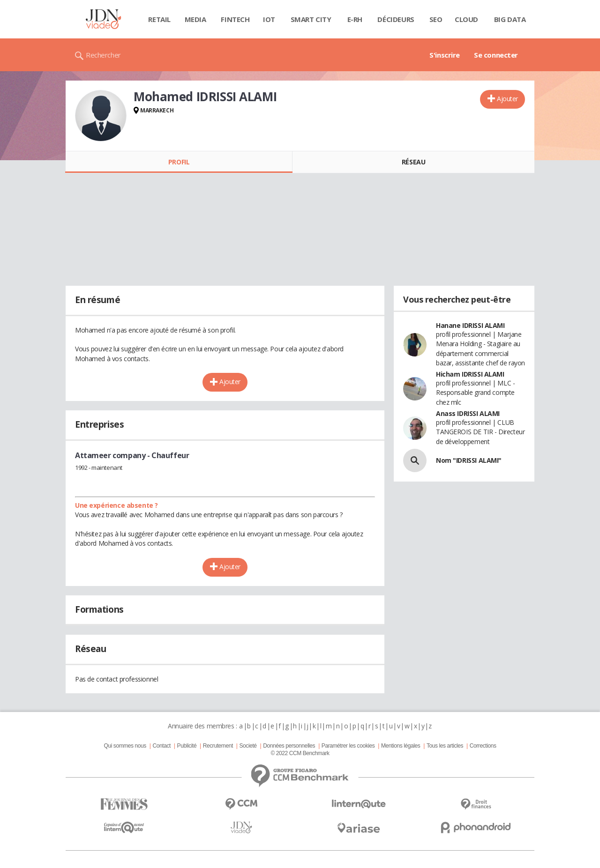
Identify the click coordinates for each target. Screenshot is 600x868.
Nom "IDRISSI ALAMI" (469, 460)
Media (195, 19)
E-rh (355, 19)
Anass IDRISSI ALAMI (468, 413)
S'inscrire (445, 55)
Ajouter (507, 99)
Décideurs (396, 19)
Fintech (235, 19)
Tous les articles (445, 746)
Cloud (466, 19)
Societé (248, 746)
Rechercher (103, 55)
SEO (436, 19)
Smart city (311, 19)
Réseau (413, 162)
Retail (159, 19)
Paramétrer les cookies (348, 746)
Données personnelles (289, 746)
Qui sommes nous (125, 746)
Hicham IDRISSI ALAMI (470, 374)
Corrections (483, 746)
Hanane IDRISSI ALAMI (470, 325)
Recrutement (218, 746)
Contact (162, 746)
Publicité (187, 746)
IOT (269, 19)
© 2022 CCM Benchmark (300, 753)
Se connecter (496, 55)
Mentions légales (401, 746)
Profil (179, 162)
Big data (510, 19)
